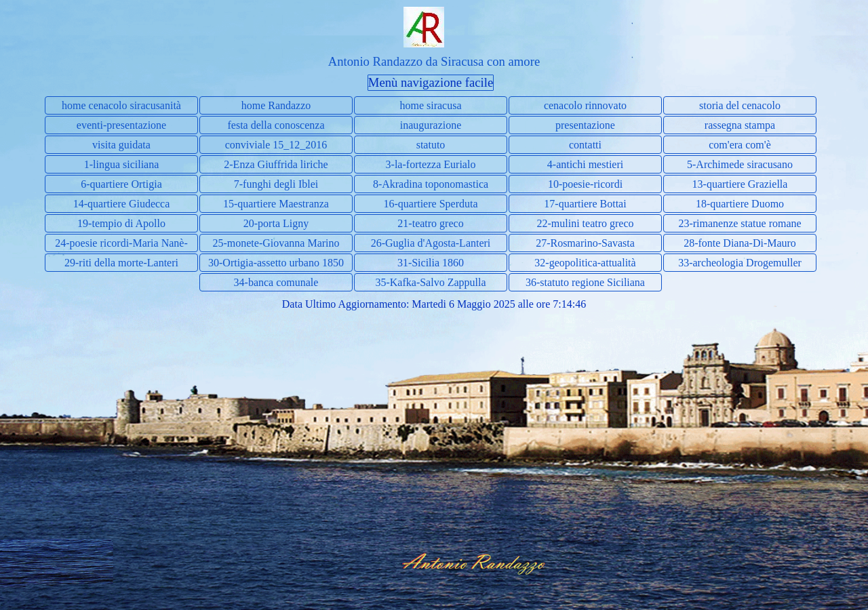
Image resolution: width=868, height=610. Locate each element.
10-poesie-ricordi (585, 184)
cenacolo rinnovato (585, 105)
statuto (431, 145)
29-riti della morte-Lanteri (121, 263)
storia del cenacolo (740, 105)
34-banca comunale (276, 282)
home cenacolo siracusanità (121, 105)
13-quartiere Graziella (740, 184)
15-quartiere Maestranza (276, 204)
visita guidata (121, 145)
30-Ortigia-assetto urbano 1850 (276, 263)
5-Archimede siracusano (740, 164)
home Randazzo (276, 105)
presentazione (585, 125)
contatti (585, 145)
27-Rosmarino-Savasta (585, 243)
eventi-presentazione (121, 125)
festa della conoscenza (276, 125)
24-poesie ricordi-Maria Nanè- (121, 243)
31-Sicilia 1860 (431, 263)
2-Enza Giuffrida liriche (276, 164)
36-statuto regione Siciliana (585, 282)
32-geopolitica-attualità (585, 263)
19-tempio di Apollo (121, 223)
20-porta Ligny (276, 223)
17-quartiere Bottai (585, 204)
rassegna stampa (740, 125)
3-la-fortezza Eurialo (431, 164)
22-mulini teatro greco (585, 223)
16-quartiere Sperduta (430, 204)
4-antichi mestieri (585, 164)
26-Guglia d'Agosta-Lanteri (431, 243)
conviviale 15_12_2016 (276, 145)
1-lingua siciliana (122, 164)
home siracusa (430, 105)
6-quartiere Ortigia (121, 184)
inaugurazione (431, 125)
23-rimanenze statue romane (739, 223)
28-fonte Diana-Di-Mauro (740, 243)
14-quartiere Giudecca (122, 204)
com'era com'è (740, 145)
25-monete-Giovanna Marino (276, 243)
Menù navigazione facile (431, 82)
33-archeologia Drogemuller (740, 263)
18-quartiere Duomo (740, 204)
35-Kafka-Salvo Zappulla (430, 282)
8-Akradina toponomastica (431, 184)
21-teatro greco (430, 223)
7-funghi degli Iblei (276, 184)
